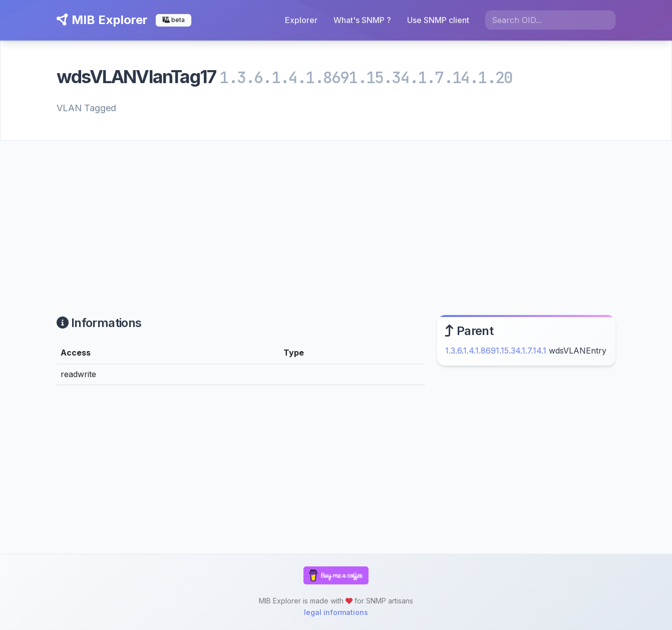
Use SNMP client (438, 20)
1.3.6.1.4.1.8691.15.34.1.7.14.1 (496, 351)
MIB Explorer (102, 20)
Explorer (301, 20)
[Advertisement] (336, 216)
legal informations (336, 612)
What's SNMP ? (362, 20)
